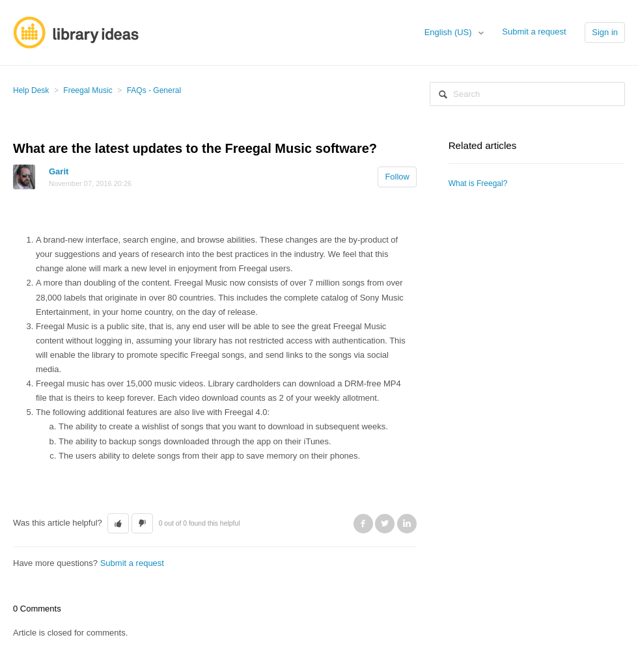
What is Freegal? (478, 183)
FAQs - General (154, 90)
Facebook (363, 524)
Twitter (385, 524)
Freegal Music (88, 90)
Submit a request (534, 32)
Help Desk (31, 90)
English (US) (450, 32)
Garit (59, 171)
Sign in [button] (605, 32)
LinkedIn (407, 524)
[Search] (527, 94)
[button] (118, 524)
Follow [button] (397, 177)
